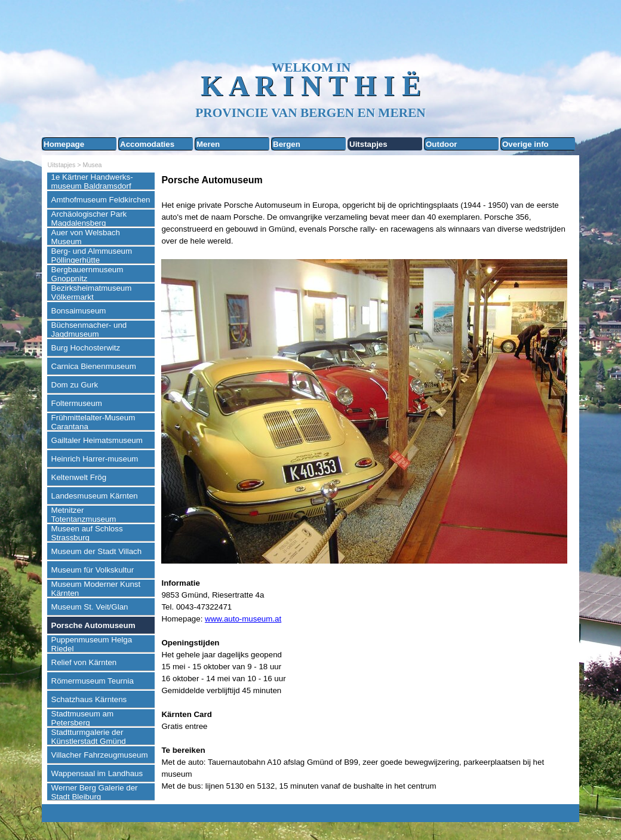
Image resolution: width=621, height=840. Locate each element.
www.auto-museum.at (243, 619)
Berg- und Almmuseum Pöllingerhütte (92, 256)
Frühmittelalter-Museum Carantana (93, 422)
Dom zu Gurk (75, 385)
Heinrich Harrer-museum (95, 459)
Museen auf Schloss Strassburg (87, 533)
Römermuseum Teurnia (93, 681)
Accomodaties (147, 144)
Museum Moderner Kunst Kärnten (96, 589)
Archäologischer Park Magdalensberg (89, 219)
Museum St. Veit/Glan (90, 607)
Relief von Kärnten (84, 662)
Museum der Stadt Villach (97, 551)
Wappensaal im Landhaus (97, 773)
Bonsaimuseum (79, 311)
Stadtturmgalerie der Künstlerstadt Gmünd (89, 737)
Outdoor (442, 144)
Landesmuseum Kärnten (95, 496)
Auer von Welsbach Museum (86, 237)
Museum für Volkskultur (93, 570)
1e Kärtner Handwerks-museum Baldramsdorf (92, 181)
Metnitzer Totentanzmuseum (84, 515)
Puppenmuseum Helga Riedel (92, 644)
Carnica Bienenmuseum (94, 366)
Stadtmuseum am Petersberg (82, 718)
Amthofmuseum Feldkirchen (101, 200)
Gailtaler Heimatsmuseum (97, 440)
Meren (208, 144)
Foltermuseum (77, 403)
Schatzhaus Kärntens (89, 699)
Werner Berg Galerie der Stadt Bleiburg (95, 792)
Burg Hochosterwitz (86, 348)
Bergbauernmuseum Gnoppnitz (87, 274)
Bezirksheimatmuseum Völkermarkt (92, 293)
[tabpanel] (367, 483)
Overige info (525, 144)
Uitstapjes (368, 144)
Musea (93, 165)
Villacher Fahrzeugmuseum (100, 755)
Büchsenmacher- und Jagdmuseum (89, 330)
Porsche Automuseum (93, 625)
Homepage (64, 144)
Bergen (287, 144)
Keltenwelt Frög (79, 477)
